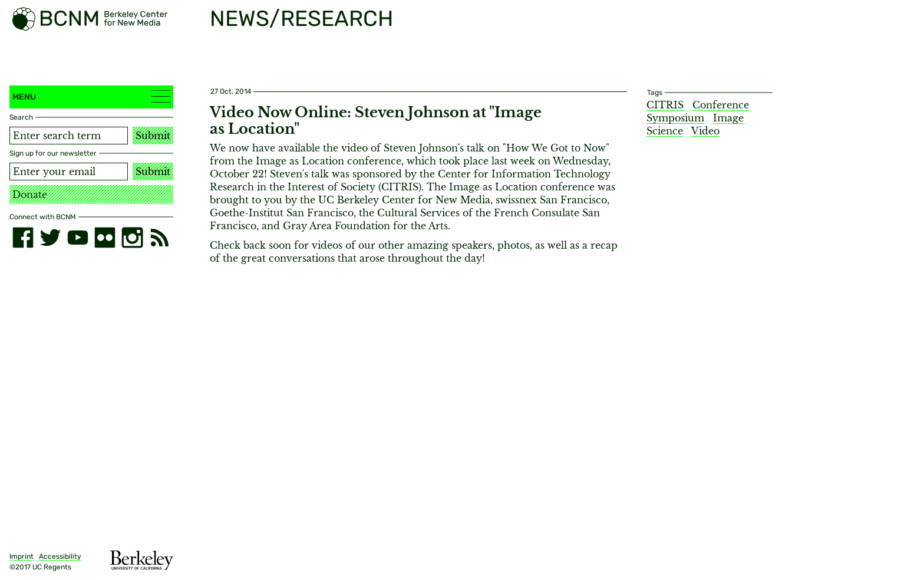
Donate (30, 195)
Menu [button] (91, 96)
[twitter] (50, 238)
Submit (153, 136)
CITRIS (665, 105)
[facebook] (23, 238)
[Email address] (69, 172)
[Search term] (69, 136)
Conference (721, 105)
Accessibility (60, 556)
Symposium (675, 118)
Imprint (22, 556)
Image (728, 118)
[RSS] (160, 238)
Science (665, 131)
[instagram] (132, 238)
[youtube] (78, 238)
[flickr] (105, 238)
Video (705, 131)
